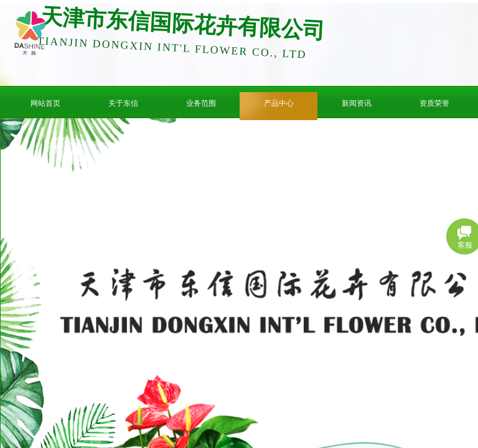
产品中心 (279, 103)
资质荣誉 (434, 103)
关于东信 (123, 103)
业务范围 (201, 103)
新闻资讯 (357, 103)
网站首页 (45, 103)
